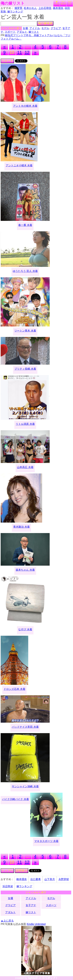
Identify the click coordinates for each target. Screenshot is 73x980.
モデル (45, 28)
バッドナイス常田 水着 (25, 727)
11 (19, 52)
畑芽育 (18, 8)
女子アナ (31, 905)
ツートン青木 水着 (25, 331)
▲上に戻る (7, 921)
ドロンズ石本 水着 (14, 689)
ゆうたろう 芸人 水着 (25, 271)
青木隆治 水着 (21, 527)
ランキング (63, 3)
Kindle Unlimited (36, 924)
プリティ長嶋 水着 (25, 369)
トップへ (7, 871)
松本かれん (30, 8)
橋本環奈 (58, 8)
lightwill (33, 978)
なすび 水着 (25, 629)
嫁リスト (57, 3)
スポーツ (10, 32)
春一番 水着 (25, 225)
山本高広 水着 (25, 467)
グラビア (56, 28)
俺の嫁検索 (45, 23)
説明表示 (22, 871)
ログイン (70, 3)
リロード (7, 61)
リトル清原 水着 (25, 424)
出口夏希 (36, 879)
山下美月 (50, 879)
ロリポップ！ (50, 978)
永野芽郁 (64, 879)
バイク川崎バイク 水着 (15, 799)
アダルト (22, 32)
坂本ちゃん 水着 (25, 570)
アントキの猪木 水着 (25, 106)
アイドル (35, 28)
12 (27, 52)
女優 (25, 28)
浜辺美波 (8, 886)
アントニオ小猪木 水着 (19, 165)
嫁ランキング (15, 12)
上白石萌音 (45, 8)
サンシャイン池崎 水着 (25, 786)
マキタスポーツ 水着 (46, 841)
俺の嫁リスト (13, 3)
